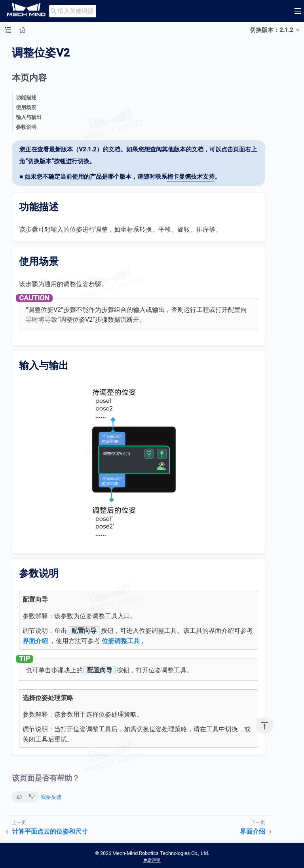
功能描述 (26, 97)
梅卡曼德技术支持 (191, 177)
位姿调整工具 (121, 641)
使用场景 (26, 107)
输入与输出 (29, 117)
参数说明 (26, 127)
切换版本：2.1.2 (272, 30)
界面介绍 (35, 641)
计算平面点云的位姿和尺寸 (50, 831)
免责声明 (152, 860)
